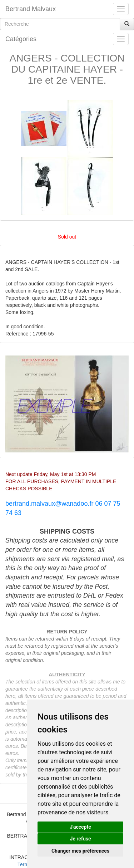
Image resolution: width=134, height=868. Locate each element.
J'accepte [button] (80, 827)
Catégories (21, 39)
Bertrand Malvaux (31, 9)
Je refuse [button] (80, 839)
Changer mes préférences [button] (80, 851)
